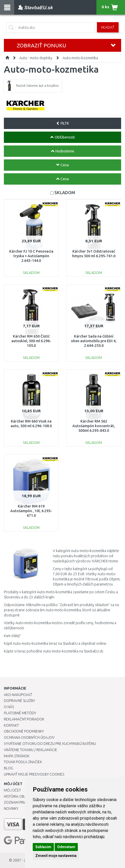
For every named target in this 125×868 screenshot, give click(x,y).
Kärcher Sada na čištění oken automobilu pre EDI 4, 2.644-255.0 (94, 341)
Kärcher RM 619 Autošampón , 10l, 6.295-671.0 (31, 511)
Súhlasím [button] (43, 847)
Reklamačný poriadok (24, 719)
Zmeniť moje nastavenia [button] (56, 856)
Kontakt (11, 725)
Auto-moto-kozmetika (80, 58)
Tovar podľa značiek (23, 762)
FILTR (62, 123)
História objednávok (23, 796)
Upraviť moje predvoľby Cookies (34, 774)
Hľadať (108, 27)
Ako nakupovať (18, 695)
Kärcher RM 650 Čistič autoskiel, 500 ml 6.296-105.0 (31, 341)
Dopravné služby (19, 701)
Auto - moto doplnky (36, 58)
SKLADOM (65, 192)
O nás (9, 707)
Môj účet (12, 790)
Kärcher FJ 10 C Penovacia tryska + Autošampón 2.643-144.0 (31, 256)
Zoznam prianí (17, 802)
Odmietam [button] (66, 847)
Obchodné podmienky (24, 731)
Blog (9, 768)
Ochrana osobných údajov (29, 737)
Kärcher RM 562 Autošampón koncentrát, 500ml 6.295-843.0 (94, 426)
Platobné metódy (20, 713)
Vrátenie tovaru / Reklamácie (31, 750)
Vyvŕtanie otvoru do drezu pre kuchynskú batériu (50, 744)
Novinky (11, 809)
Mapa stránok (17, 756)
